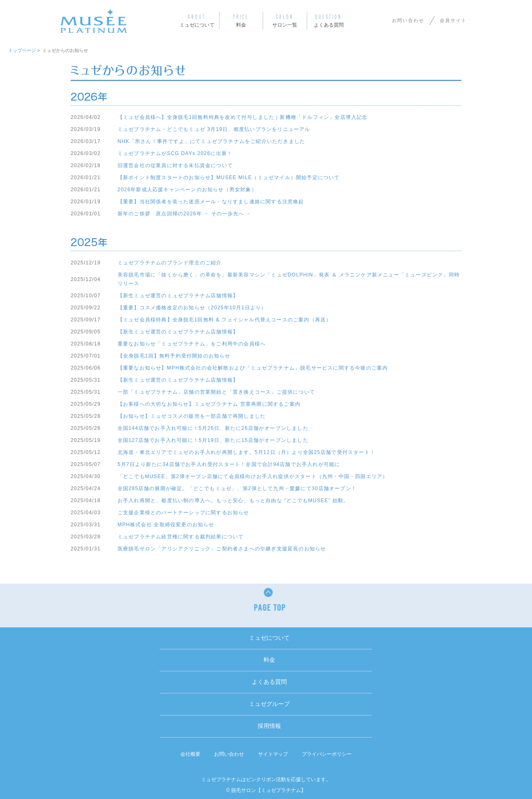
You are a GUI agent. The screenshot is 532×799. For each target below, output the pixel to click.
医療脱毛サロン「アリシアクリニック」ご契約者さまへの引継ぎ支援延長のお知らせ (222, 549)
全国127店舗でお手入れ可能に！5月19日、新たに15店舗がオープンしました (213, 440)
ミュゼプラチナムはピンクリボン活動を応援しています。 (266, 779)
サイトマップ (273, 754)
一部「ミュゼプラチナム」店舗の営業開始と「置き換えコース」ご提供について (216, 392)
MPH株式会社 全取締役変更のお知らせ (166, 525)
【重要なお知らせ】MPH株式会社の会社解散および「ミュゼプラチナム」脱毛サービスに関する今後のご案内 (253, 368)
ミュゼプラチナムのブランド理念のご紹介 (170, 263)
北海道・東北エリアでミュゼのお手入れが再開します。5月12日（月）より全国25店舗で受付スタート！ (246, 452)
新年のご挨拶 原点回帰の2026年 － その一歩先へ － (185, 214)
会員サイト (453, 20)
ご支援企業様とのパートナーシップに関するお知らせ (183, 513)
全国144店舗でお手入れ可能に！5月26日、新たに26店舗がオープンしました (213, 428)
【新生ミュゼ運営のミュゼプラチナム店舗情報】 (178, 296)
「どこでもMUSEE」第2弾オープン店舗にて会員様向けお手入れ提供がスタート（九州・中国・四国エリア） (253, 476)
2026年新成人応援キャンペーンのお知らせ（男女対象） (187, 190)
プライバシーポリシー (327, 754)
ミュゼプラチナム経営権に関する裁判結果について (181, 537)
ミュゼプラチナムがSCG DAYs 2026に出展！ (175, 153)
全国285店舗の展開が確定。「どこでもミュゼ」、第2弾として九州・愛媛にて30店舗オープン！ (237, 488)
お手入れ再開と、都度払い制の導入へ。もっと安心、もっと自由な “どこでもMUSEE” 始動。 (233, 501)
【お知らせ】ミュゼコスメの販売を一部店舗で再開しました (192, 416)
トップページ (22, 50)
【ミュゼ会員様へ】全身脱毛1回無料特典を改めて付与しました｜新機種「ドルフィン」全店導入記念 (243, 117)
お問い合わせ (408, 20)
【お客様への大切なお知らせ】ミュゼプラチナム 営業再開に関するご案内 (209, 404)
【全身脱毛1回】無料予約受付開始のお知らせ (174, 356)
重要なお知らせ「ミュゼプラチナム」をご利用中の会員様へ (192, 344)
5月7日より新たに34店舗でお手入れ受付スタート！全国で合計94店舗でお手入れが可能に (229, 464)
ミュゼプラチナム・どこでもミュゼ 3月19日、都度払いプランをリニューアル (214, 129)
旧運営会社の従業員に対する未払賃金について (175, 165)
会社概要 (190, 754)
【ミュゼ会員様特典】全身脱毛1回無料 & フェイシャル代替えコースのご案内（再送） (225, 320)
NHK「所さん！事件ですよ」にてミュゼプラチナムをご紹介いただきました (211, 141)
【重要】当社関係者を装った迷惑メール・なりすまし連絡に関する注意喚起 (211, 202)
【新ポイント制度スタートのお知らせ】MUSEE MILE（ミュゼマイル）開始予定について (229, 178)
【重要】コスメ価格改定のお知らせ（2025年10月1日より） (192, 308)
